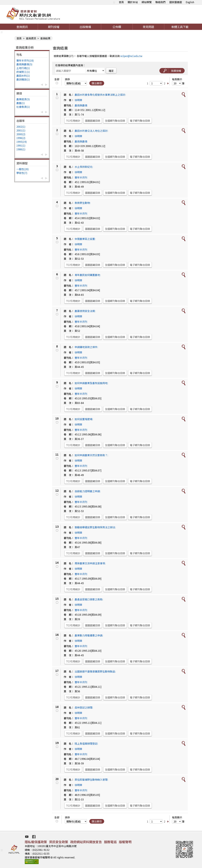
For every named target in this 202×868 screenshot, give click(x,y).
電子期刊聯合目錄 (140, 121)
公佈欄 (117, 27)
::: (114, 2)
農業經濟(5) (23, 99)
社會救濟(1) (23, 107)
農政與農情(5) (24, 64)
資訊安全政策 (59, 842)
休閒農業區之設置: (85, 239)
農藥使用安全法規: (85, 311)
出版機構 (85, 27)
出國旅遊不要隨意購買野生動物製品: (95, 671)
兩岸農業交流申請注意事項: (90, 563)
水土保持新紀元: (84, 167)
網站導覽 (147, 2)
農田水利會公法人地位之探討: (91, 131)
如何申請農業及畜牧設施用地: (91, 383)
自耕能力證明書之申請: (88, 491)
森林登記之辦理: (84, 707)
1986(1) (21, 149)
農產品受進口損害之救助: (89, 599)
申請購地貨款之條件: (86, 347)
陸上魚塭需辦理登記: (86, 743)
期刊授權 (54, 27)
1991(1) (21, 145)
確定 (111, 71)
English (190, 2)
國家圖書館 (176, 2)
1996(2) (21, 138)
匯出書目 (97, 83)
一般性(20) (23, 169)
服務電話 (110, 842)
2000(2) (21, 134)
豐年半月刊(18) (25, 60)
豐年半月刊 (81, 177)
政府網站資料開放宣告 (86, 842)
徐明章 (78, 100)
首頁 (121, 2)
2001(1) (21, 130)
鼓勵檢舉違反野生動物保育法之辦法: (95, 527)
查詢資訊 (22, 27)
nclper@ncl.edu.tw (131, 56)
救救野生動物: (83, 203)
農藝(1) (21, 103)
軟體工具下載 (180, 27)
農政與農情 (81, 105)
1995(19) (22, 142)
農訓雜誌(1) (23, 79)
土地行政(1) (23, 68)
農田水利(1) (23, 76)
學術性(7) (22, 173)
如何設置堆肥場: (84, 419)
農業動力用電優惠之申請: (89, 635)
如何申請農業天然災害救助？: (91, 455)
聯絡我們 (160, 2)
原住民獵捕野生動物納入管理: (91, 780)
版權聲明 (125, 842)
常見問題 (148, 27)
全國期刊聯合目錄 (115, 121)
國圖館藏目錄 (93, 121)
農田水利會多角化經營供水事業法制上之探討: (100, 95)
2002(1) (21, 127)
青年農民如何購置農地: (88, 275)
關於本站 (133, 2)
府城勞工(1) (23, 72)
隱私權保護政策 (36, 842)
